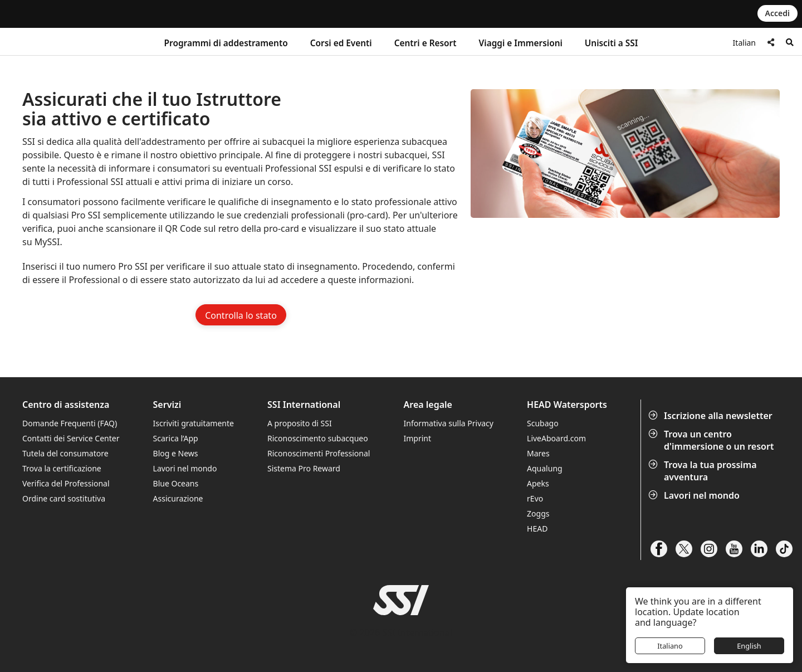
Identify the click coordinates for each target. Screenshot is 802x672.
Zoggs (538, 513)
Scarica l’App (176, 438)
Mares (538, 453)
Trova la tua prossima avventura (704, 471)
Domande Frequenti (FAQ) (70, 423)
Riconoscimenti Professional (319, 453)
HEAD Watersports (567, 405)
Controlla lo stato (241, 315)
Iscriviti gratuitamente (194, 423)
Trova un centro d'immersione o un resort (712, 440)
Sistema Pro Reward (304, 468)
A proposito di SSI (300, 423)
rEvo (535, 498)
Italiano (670, 646)
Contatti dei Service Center (71, 438)
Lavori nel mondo (695, 495)
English (749, 646)
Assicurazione (178, 498)
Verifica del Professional (66, 483)
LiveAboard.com (556, 438)
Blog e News (176, 453)
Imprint (418, 438)
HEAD (537, 529)
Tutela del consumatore (65, 453)
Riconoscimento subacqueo (318, 438)
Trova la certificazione (62, 468)
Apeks (538, 483)
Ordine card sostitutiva (64, 498)
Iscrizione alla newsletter (711, 416)
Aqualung (545, 468)
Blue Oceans (176, 483)
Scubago (543, 423)
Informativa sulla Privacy (449, 423)
